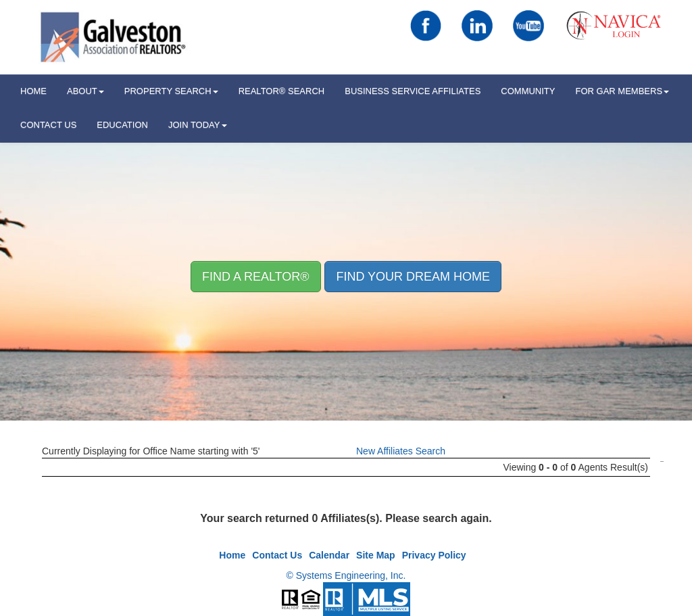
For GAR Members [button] (622, 91)
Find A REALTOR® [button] (256, 277)
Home (232, 555)
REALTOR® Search (282, 91)
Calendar (329, 555)
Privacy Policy (434, 555)
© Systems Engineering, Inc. (346, 575)
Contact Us (48, 125)
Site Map (376, 555)
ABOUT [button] (85, 91)
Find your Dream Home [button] (413, 277)
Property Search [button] (171, 91)
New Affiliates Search (401, 451)
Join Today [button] (198, 125)
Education (122, 125)
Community (528, 91)
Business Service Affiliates (413, 91)
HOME (33, 91)
